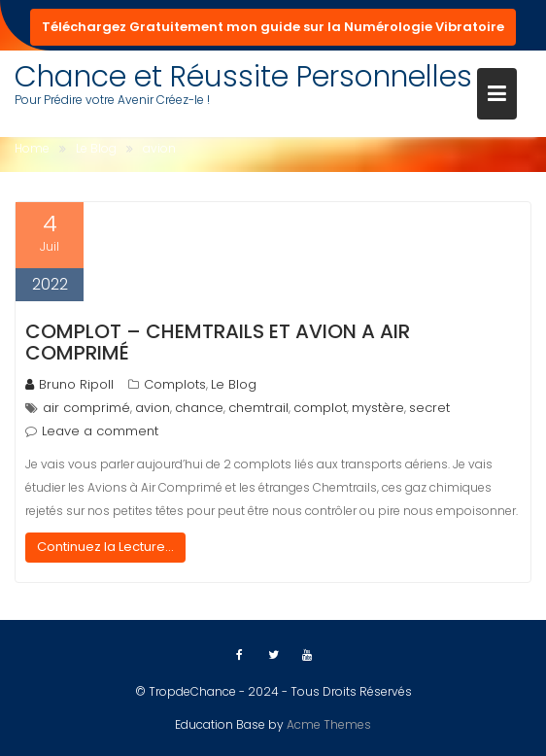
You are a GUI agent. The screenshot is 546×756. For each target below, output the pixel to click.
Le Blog (234, 384)
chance (199, 408)
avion (153, 408)
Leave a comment (100, 431)
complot (320, 408)
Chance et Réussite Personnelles (243, 77)
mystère (378, 408)
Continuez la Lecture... (105, 547)
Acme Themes (329, 724)
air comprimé (86, 408)
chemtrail (258, 408)
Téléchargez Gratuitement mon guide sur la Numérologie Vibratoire (273, 27)
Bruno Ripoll (69, 384)
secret (429, 408)
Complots (175, 384)
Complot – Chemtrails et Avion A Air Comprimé (218, 342)
